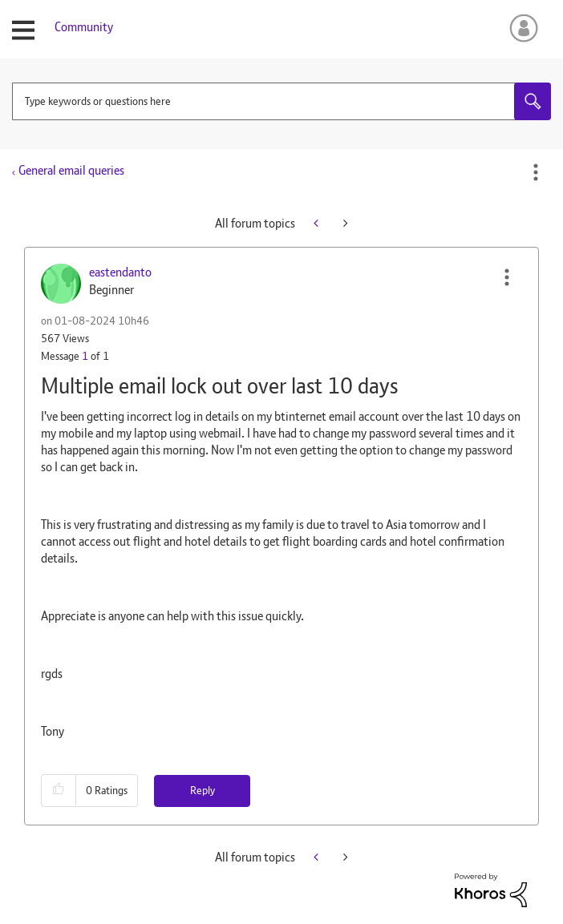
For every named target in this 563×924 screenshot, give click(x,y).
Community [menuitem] (84, 27)
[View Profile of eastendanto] (120, 272)
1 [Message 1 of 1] (85, 356)
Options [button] (536, 172)
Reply (203, 790)
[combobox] (281, 101)
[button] (507, 277)
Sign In (521, 28)
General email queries (71, 170)
